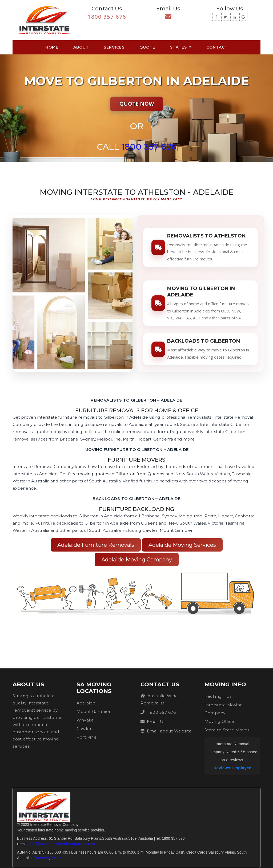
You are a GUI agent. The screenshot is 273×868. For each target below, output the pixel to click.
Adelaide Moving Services (182, 545)
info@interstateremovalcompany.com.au (62, 844)
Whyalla (85, 720)
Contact (217, 47)
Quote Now (137, 104)
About (81, 47)
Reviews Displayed (232, 768)
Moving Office (219, 721)
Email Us (156, 722)
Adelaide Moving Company (137, 560)
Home (53, 47)
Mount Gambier (94, 712)
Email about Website (169, 731)
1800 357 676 (107, 17)
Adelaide (86, 703)
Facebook (41, 858)
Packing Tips (218, 696)
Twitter (56, 858)
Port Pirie (87, 737)
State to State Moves (227, 730)
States (179, 47)
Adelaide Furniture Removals (96, 545)
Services (114, 47)
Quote (147, 47)
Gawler (84, 729)
